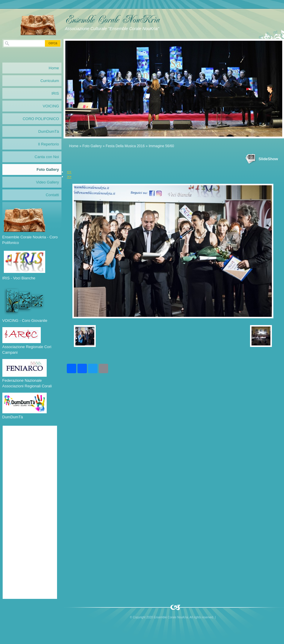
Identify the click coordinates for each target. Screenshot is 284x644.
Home (74, 146)
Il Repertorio (49, 144)
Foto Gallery (92, 146)
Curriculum (50, 81)
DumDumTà (48, 131)
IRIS (55, 93)
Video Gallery (48, 182)
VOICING (51, 106)
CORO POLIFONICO (41, 119)
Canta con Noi (47, 157)
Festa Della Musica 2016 (125, 146)
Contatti (52, 195)
